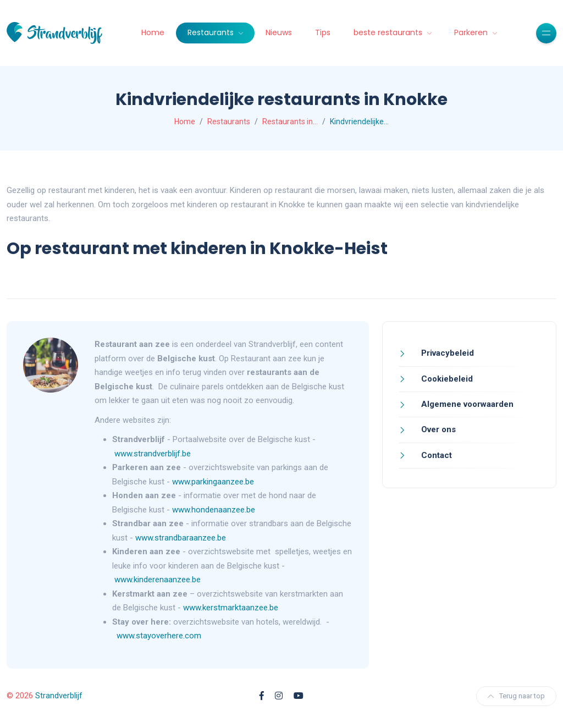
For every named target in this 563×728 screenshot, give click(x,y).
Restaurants (212, 32)
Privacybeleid (446, 353)
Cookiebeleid (446, 379)
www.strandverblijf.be (153, 454)
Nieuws (279, 32)
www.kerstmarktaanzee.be (231, 608)
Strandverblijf (59, 696)
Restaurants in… (290, 122)
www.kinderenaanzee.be (158, 580)
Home (153, 32)
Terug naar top (516, 696)
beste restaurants (389, 32)
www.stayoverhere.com (159, 636)
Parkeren (472, 32)
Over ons (437, 429)
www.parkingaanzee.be (214, 482)
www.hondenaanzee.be (214, 510)
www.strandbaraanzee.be (181, 538)
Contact (435, 455)
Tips (323, 32)
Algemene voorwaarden (466, 404)
